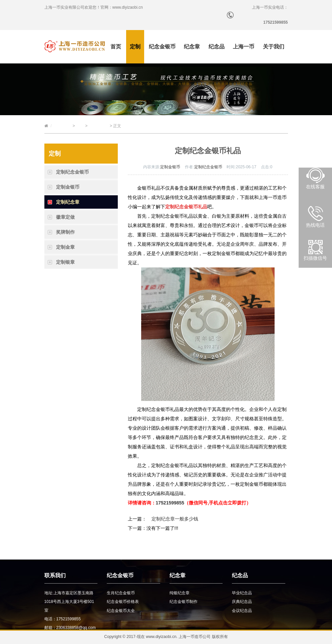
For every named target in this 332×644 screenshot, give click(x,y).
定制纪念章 (99, 126)
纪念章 (192, 47)
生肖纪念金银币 (121, 593)
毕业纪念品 (242, 593)
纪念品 (217, 47)
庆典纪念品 (242, 602)
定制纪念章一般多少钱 (175, 519)
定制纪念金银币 (72, 172)
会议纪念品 (242, 611)
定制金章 (65, 247)
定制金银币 (68, 187)
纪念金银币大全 (121, 611)
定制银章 (65, 262)
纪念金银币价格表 (123, 602)
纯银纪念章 (180, 593)
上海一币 (244, 47)
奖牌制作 (65, 232)
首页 (116, 47)
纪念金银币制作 (184, 602)
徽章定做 (65, 217)
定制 (135, 47)
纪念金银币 (162, 47)
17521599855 (170, 503)
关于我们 (274, 47)
